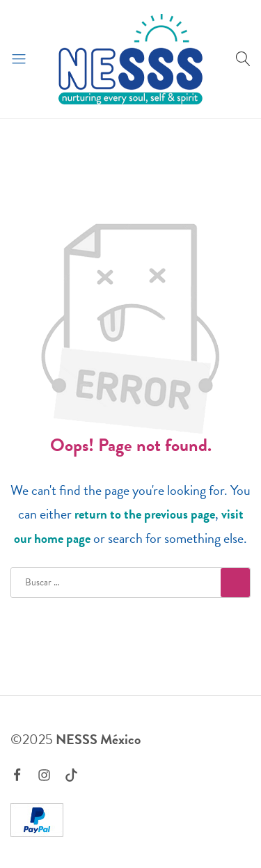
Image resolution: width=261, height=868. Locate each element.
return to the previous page (145, 514)
